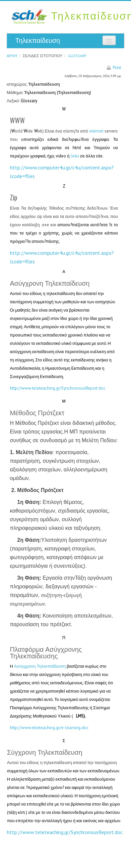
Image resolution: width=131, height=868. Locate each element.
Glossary (77, 56)
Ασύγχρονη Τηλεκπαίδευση (40, 666)
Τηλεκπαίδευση (38, 41)
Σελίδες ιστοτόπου (43, 56)
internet (96, 131)
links (75, 156)
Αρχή (12, 56)
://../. (65, 832)
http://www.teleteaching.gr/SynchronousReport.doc (58, 388)
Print (117, 68)
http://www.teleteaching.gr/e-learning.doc (49, 728)
